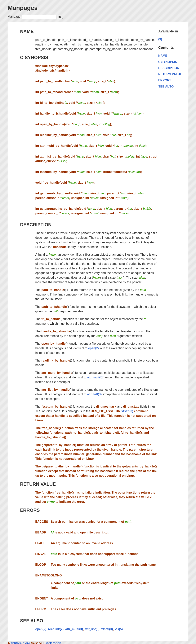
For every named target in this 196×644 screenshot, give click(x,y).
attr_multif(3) (96, 377)
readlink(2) (56, 629)
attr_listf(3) (95, 394)
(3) (160, 39)
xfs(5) (119, 629)
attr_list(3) (92, 629)
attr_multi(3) (74, 629)
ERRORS (30, 510)
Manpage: (14, 17)
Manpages (23, 8)
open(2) (94, 348)
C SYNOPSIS (34, 57)
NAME (27, 31)
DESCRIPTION (36, 225)
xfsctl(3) (127, 411)
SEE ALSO (32, 621)
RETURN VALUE (38, 484)
